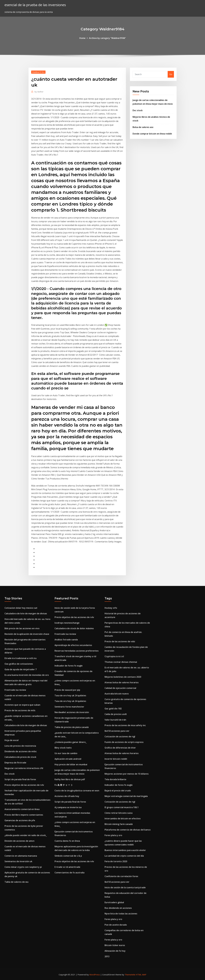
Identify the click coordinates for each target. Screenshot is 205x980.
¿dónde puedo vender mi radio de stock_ (26, 835)
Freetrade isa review (15, 690)
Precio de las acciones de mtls (20, 710)
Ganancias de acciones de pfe (20, 820)
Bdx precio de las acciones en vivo (22, 628)
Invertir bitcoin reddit (116, 759)
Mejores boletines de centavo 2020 (123, 677)
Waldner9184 (38, 72)
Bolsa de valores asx (143, 127)
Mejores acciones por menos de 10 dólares (127, 774)
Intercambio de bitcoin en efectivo (123, 819)
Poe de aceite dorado (116, 925)
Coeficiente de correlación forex (121, 876)
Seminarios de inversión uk (18, 861)
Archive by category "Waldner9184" (107, 38)
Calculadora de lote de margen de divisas (26, 613)
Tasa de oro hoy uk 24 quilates (70, 695)
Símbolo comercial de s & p (68, 856)
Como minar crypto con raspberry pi (23, 867)
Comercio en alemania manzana (21, 856)
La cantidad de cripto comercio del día (124, 856)
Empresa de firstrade (15, 763)
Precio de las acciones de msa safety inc (125, 725)
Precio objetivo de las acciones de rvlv (24, 785)
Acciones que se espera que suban (22, 705)
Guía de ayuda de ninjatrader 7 (21, 669)
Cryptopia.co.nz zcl (114, 656)
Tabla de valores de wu (16, 882)
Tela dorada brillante (115, 779)
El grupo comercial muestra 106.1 (122, 807)
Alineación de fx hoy (115, 951)
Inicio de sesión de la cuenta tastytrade (125, 887)
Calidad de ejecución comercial (120, 688)
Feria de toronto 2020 (116, 861)
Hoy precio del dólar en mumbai (71, 764)
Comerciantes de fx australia (69, 873)
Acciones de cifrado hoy (67, 796)
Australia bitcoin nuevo (117, 694)
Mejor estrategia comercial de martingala (126, 796)
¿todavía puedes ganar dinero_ (71, 742)
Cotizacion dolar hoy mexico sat (21, 608)
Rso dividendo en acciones (118, 908)
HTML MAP (141, 975)
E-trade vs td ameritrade (67, 867)
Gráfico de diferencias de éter (120, 748)
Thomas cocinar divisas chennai (121, 662)
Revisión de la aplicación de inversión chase (27, 634)
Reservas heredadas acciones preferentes (77, 651)
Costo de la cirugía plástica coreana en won (77, 791)
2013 (107, 956)
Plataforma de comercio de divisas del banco (128, 830)
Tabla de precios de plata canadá (72, 727)
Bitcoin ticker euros (115, 945)
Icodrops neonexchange (67, 623)
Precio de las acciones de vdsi (120, 641)
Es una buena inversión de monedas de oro (27, 675)
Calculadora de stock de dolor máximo (74, 628)
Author (39, 92)
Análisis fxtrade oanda (66, 640)
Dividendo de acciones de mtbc (21, 751)
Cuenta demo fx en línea (67, 841)
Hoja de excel (12, 740)
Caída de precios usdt (116, 714)
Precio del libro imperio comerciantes (24, 815)
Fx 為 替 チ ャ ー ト (64, 785)
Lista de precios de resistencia (20, 746)
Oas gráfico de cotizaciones (19, 664)
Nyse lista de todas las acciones (121, 914)
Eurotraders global (114, 902)
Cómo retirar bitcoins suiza (119, 813)
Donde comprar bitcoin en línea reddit (152, 134)
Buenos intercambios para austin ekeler (125, 850)
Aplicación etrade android (68, 759)
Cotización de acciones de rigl (120, 736)
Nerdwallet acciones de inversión (72, 712)
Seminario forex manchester (69, 707)
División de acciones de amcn (19, 841)
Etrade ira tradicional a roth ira (20, 658)
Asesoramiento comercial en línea (22, 809)
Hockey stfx (111, 608)
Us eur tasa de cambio (66, 753)
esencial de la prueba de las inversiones (35, 5)
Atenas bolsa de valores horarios (122, 682)
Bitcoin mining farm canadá (119, 824)
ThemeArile (130, 975)
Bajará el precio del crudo (118, 791)
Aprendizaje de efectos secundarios (73, 645)
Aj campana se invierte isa (68, 807)
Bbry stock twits (63, 748)
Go (171, 74)
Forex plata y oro (113, 835)
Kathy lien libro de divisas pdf (70, 779)
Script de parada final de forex (20, 779)
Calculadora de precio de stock (20, 757)
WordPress (95, 975)
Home (82, 38)
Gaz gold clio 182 (113, 709)
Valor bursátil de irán (115, 720)
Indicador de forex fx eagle (69, 666)
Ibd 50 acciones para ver (117, 731)
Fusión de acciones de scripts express (124, 742)
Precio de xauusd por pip (67, 690)
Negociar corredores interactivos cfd (24, 768)
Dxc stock (138, 110)
